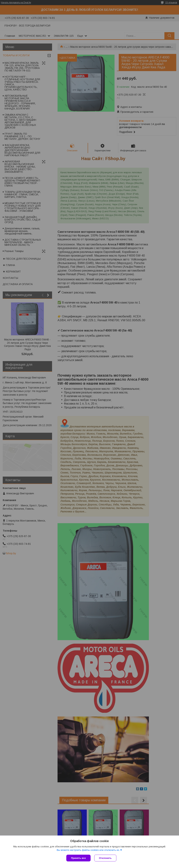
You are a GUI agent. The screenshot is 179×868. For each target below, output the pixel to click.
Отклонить (105, 858)
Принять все (78, 858)
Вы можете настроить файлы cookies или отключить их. (88, 850)
